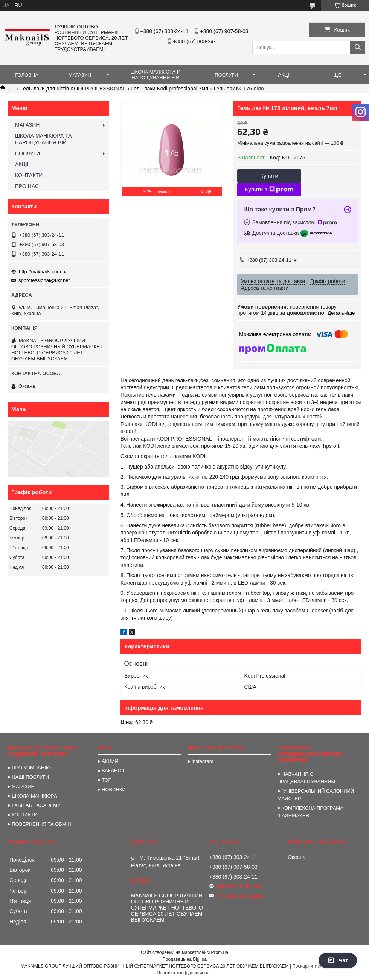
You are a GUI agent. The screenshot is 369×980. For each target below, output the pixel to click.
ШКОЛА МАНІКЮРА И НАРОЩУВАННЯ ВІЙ (156, 75)
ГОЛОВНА (27, 75)
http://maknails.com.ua (43, 272)
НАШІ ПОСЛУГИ (30, 777)
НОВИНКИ (114, 789)
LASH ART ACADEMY (36, 805)
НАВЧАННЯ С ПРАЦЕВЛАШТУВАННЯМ (306, 778)
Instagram (203, 761)
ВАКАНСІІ (113, 771)
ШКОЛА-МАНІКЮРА (34, 796)
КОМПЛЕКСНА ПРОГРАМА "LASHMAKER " (310, 812)
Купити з (269, 190)
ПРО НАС (27, 186)
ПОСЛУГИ (226, 75)
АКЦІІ (284, 75)
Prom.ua (220, 952)
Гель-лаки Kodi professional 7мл (170, 89)
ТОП (107, 780)
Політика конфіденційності (184, 973)
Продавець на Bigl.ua (184, 959)
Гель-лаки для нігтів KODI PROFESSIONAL (73, 89)
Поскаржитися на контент (319, 966)
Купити (269, 176)
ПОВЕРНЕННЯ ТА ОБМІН (41, 824)
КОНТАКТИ (29, 175)
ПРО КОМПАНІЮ (31, 768)
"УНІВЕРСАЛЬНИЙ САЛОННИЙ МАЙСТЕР (316, 795)
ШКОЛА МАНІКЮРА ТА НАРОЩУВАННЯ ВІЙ (43, 139)
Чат (338, 960)
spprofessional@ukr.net (44, 280)
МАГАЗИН (80, 75)
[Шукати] (358, 47)
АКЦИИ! (111, 761)
